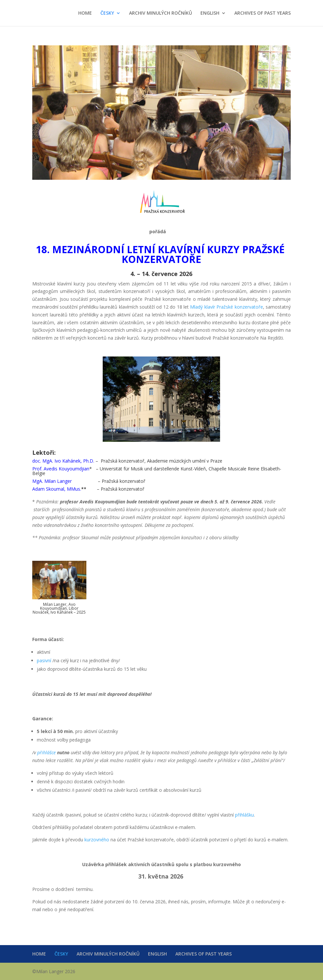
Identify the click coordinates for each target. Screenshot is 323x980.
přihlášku (244, 815)
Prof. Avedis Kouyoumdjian (61, 469)
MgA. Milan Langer (52, 481)
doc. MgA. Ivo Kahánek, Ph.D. (63, 461)
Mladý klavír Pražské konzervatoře (226, 307)
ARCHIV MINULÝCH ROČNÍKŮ (161, 13)
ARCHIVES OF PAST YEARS (263, 13)
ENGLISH (210, 13)
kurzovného (97, 840)
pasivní (45, 660)
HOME (85, 13)
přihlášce (46, 752)
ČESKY (107, 13)
